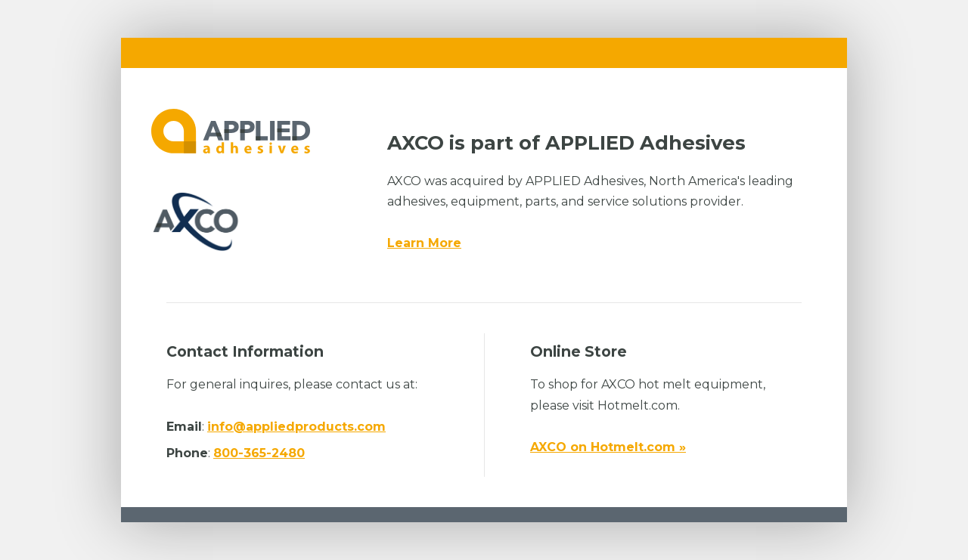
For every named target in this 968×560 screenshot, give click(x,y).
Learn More (424, 243)
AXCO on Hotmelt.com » (608, 447)
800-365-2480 (259, 453)
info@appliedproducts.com (296, 427)
